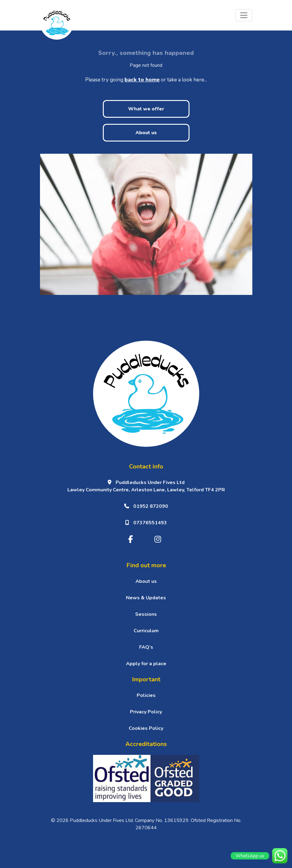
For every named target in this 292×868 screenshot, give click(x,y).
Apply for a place (146, 664)
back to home (142, 80)
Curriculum (146, 631)
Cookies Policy (146, 728)
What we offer (146, 109)
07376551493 (146, 523)
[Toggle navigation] (244, 15)
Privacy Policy (146, 712)
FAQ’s (146, 647)
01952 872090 (146, 506)
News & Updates (146, 598)
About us (146, 133)
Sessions (146, 614)
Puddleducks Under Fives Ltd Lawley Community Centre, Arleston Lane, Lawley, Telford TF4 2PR (146, 486)
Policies (146, 695)
